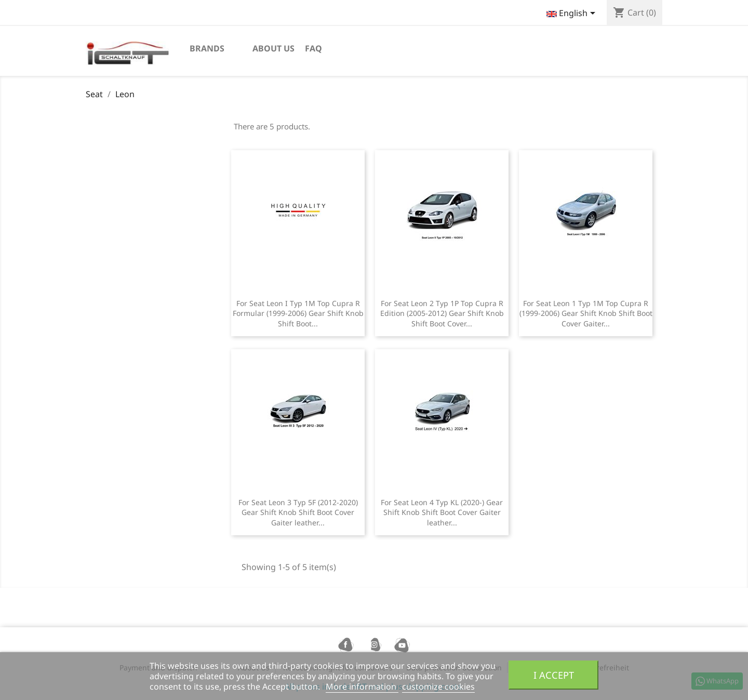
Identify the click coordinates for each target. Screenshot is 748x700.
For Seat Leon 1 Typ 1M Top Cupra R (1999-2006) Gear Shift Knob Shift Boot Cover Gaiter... (586, 314)
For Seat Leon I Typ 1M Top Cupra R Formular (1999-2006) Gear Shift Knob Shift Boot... (298, 314)
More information (362, 686)
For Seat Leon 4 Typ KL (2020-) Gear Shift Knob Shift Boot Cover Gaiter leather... (442, 513)
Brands (207, 48)
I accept (554, 675)
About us (273, 48)
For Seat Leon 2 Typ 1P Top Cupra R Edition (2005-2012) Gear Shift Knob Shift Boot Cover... (442, 314)
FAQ (313, 48)
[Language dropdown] (573, 14)
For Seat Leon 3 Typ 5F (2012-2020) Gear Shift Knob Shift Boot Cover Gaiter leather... (298, 513)
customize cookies (438, 686)
